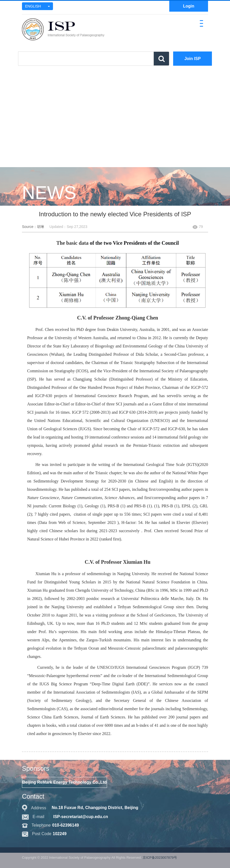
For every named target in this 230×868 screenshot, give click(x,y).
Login (189, 6)
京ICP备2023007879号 (160, 858)
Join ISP (192, 59)
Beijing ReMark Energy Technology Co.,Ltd (64, 782)
